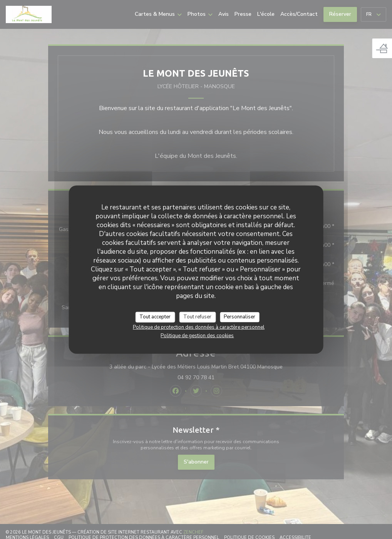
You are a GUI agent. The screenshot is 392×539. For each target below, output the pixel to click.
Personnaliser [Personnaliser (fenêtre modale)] (240, 317)
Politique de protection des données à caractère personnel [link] (199, 327)
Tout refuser (197, 317)
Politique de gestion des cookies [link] (197, 335)
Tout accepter (155, 317)
